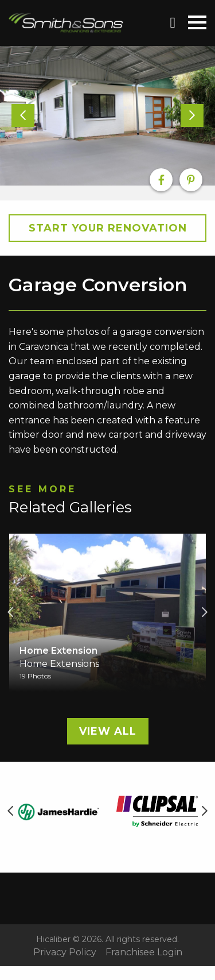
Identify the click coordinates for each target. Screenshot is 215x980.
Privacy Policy (65, 952)
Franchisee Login (144, 952)
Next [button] (205, 612)
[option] (107, 116)
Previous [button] (10, 612)
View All (108, 731)
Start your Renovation (108, 228)
